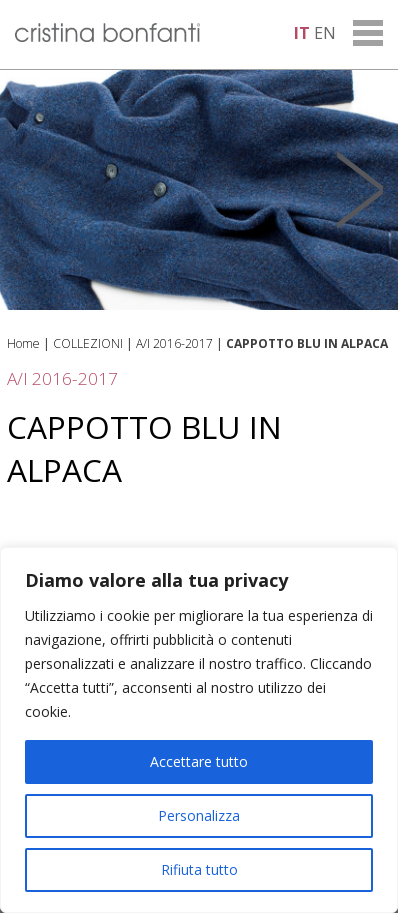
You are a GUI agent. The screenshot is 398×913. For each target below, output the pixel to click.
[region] (199, 730)
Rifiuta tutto (199, 869)
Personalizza (199, 815)
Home (23, 343)
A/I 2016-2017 (174, 343)
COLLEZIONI (88, 343)
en (325, 33)
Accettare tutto (199, 761)
